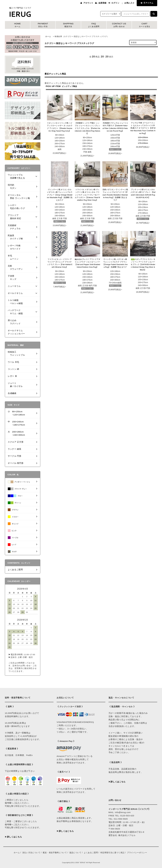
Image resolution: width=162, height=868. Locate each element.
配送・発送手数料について (55, 853)
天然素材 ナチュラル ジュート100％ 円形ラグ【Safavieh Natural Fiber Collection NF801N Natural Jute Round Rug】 (115, 127)
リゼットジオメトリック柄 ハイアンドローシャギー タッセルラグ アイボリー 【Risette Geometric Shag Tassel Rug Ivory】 (60, 127)
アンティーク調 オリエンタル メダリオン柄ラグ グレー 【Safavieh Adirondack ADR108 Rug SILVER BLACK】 (143, 193)
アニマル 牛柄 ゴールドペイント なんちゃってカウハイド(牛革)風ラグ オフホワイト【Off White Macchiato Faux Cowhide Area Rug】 (143, 128)
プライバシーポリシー (137, 853)
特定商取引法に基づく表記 (112, 853)
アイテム (146, 3)
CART (144, 25)
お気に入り (129, 3)
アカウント (88, 3)
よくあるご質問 (91, 853)
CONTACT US (119, 25)
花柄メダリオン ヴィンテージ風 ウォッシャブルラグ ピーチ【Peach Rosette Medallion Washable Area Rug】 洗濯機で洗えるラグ (115, 195)
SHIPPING (68, 25)
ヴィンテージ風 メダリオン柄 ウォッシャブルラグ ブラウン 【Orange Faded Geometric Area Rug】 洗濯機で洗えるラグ (115, 263)
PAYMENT (43, 25)
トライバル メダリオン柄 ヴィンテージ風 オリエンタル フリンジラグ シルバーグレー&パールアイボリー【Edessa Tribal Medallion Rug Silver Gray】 (87, 195)
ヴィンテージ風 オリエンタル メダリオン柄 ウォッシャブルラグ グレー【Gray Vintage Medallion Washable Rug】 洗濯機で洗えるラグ (60, 195)
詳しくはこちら (15, 837)
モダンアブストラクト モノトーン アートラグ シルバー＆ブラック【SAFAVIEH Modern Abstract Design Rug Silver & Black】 (143, 265)
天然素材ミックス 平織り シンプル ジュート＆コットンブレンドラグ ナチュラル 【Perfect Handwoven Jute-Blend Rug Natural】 (87, 128)
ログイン (115, 3)
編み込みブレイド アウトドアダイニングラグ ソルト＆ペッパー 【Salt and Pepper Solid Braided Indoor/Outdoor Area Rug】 (87, 263)
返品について (75, 853)
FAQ (94, 25)
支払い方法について (31, 853)
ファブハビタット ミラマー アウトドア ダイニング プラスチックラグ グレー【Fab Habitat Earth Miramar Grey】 (60, 263)
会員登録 (102, 3)
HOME (18, 25)
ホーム (48, 36)
